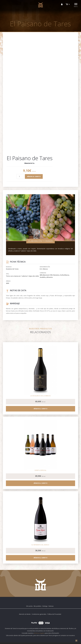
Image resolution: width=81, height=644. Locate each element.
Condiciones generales (39, 614)
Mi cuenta (29, 606)
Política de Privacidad (54, 614)
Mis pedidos (38, 606)
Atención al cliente (25, 614)
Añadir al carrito (34, 176)
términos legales (39, 633)
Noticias (51, 606)
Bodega (45, 606)
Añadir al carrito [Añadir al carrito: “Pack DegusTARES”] (41, 483)
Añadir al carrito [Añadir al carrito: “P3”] (41, 409)
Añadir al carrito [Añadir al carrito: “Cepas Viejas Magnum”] (41, 558)
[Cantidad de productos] (20, 176)
